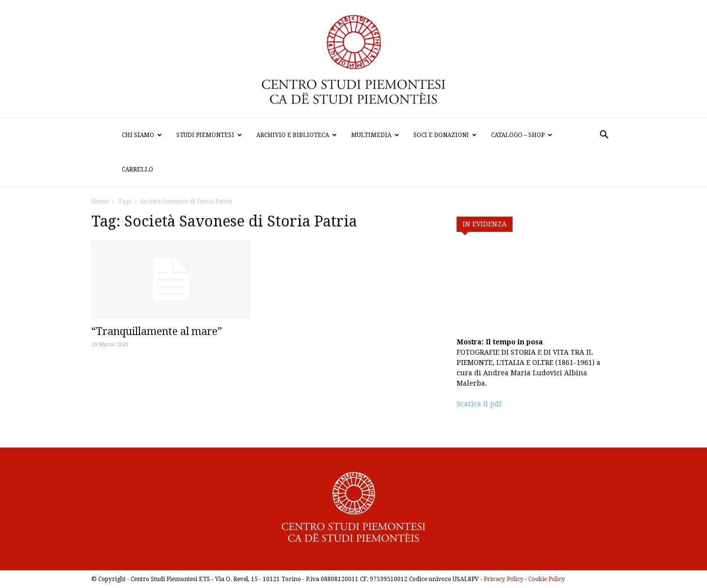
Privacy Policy (503, 579)
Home (100, 201)
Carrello (137, 169)
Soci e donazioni (445, 135)
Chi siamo (142, 135)
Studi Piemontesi (209, 135)
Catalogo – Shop (522, 135)
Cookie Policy (547, 579)
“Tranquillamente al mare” (157, 331)
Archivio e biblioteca (297, 135)
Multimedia (375, 135)
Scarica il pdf (479, 404)
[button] (604, 136)
